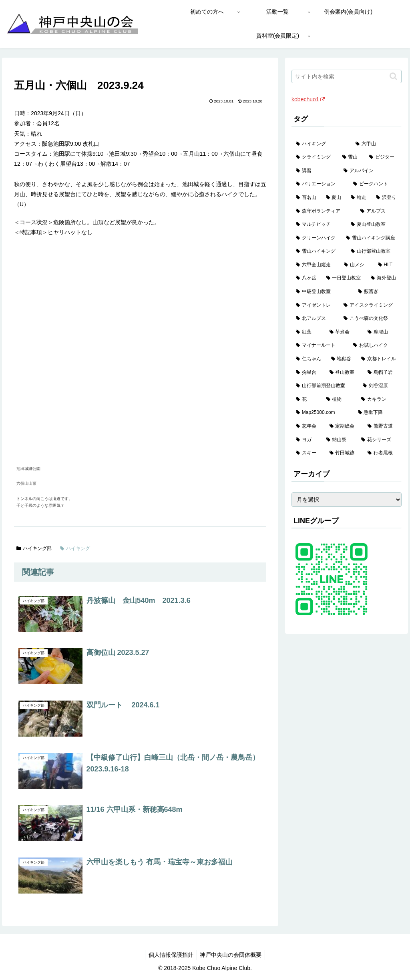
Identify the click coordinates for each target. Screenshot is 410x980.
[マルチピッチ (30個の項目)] (319, 225)
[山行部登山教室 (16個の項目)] (374, 251)
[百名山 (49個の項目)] (306, 198)
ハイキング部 (34, 548)
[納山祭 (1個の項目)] (339, 440)
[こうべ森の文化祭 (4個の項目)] (370, 319)
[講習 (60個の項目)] (315, 171)
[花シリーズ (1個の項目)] (379, 440)
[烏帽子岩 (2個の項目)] (382, 373)
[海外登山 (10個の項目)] (384, 278)
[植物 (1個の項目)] (339, 400)
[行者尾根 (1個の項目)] (382, 453)
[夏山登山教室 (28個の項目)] (374, 225)
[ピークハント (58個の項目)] (375, 184)
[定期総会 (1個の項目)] (344, 426)
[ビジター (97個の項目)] (383, 157)
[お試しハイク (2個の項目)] (375, 345)
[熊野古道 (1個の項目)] (382, 426)
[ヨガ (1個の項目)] (306, 440)
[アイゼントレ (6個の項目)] (315, 305)
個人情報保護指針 (170, 955)
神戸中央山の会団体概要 (232, 955)
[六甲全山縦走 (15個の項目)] (316, 265)
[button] (393, 76)
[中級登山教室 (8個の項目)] (323, 292)
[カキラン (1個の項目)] (379, 400)
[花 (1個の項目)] (306, 400)
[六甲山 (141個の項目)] (376, 144)
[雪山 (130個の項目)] (351, 157)
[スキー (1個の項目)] (308, 453)
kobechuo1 (308, 99)
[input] (346, 76)
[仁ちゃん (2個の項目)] (309, 359)
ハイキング (75, 548)
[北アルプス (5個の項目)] (315, 319)
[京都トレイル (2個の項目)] (379, 359)
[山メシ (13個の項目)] (356, 265)
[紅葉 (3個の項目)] (308, 332)
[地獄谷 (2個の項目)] (342, 359)
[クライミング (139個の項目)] (315, 157)
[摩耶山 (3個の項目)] (382, 332)
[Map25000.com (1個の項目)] (323, 413)
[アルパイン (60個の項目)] (370, 171)
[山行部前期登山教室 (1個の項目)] (325, 386)
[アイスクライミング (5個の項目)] (370, 305)
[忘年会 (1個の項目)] (308, 426)
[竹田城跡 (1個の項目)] (344, 453)
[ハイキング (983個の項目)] (321, 144)
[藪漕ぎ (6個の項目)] (377, 292)
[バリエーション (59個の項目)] (320, 184)
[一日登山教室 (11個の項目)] (344, 278)
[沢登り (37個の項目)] (387, 198)
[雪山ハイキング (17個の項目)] (319, 251)
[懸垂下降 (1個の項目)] (378, 413)
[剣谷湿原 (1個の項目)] (380, 386)
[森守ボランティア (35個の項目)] (324, 211)
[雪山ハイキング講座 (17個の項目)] (371, 238)
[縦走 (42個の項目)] (359, 198)
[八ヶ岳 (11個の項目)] (306, 278)
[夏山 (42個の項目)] (334, 198)
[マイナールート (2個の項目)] (320, 345)
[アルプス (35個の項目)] (379, 211)
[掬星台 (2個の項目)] (308, 373)
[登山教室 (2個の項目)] (344, 373)
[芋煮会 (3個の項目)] (344, 332)
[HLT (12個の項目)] (388, 265)
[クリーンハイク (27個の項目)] (317, 238)
